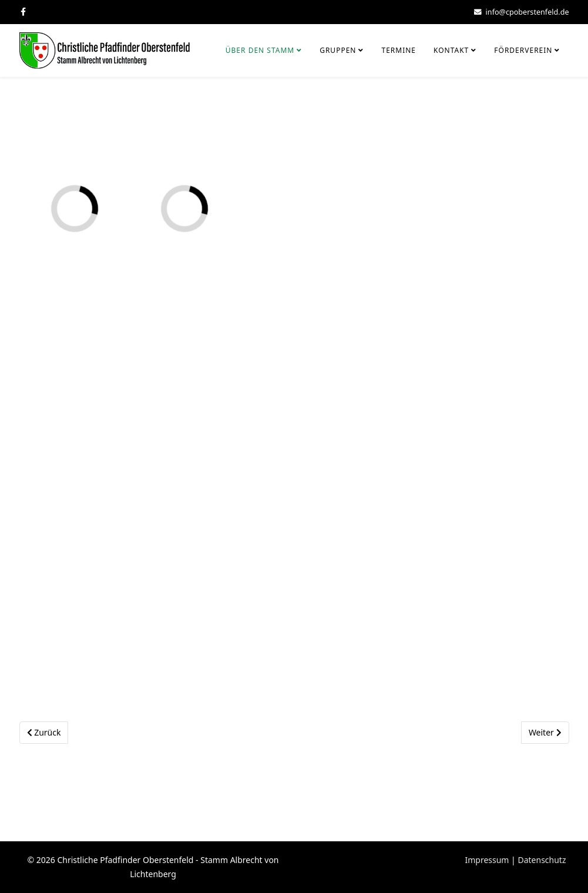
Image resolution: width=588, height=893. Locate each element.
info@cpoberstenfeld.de (527, 12)
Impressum (487, 860)
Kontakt (451, 50)
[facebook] (23, 11)
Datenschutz (542, 860)
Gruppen (338, 50)
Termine (399, 50)
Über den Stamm (260, 50)
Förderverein (523, 50)
